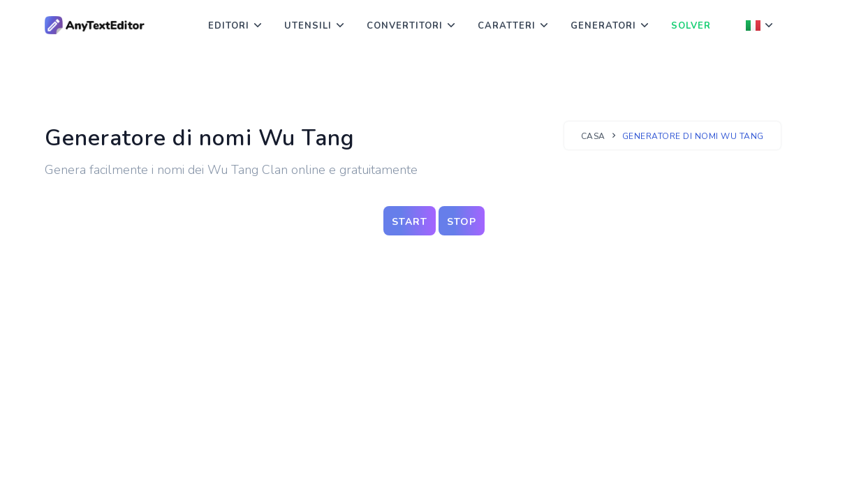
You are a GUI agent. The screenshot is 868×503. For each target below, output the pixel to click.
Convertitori (405, 26)
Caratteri (507, 26)
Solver (691, 26)
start (410, 222)
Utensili (308, 26)
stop (462, 222)
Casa (593, 136)
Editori (229, 26)
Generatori (603, 26)
